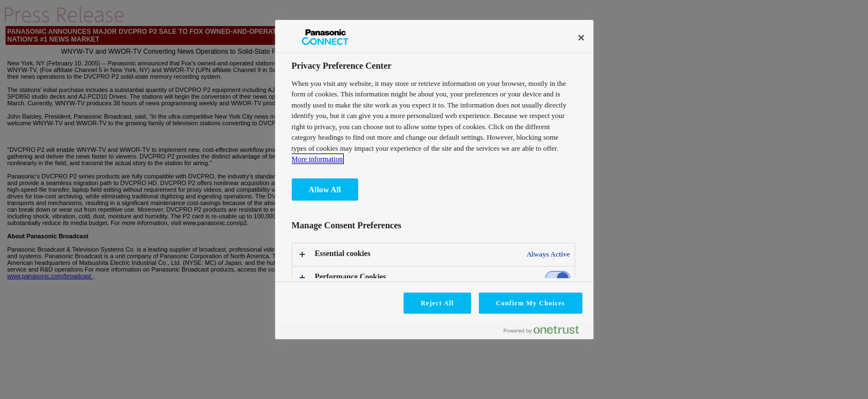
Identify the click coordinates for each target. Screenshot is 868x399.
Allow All (325, 190)
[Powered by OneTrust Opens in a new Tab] (546, 332)
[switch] (558, 278)
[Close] (581, 38)
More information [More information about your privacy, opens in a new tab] (317, 159)
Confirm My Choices (531, 303)
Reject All (437, 303)
